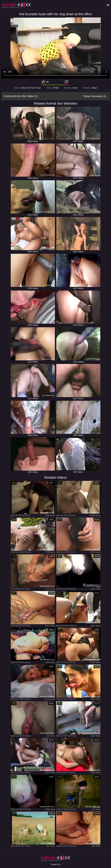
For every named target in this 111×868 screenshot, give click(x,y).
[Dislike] (67, 82)
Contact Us (55, 864)
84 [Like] (48, 82)
